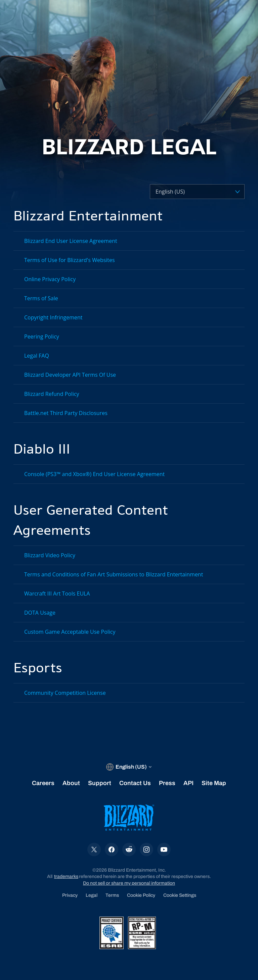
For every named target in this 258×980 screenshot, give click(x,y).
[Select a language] (185, 192)
